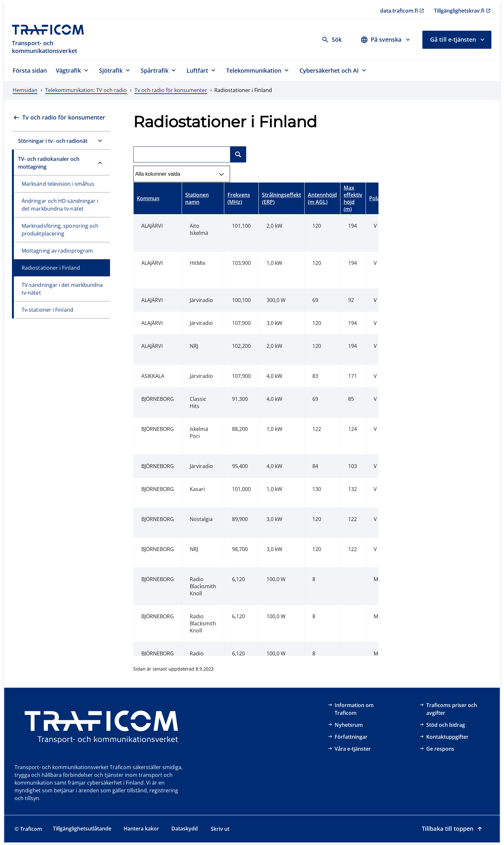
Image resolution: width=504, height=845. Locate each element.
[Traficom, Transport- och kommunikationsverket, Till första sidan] (51, 40)
